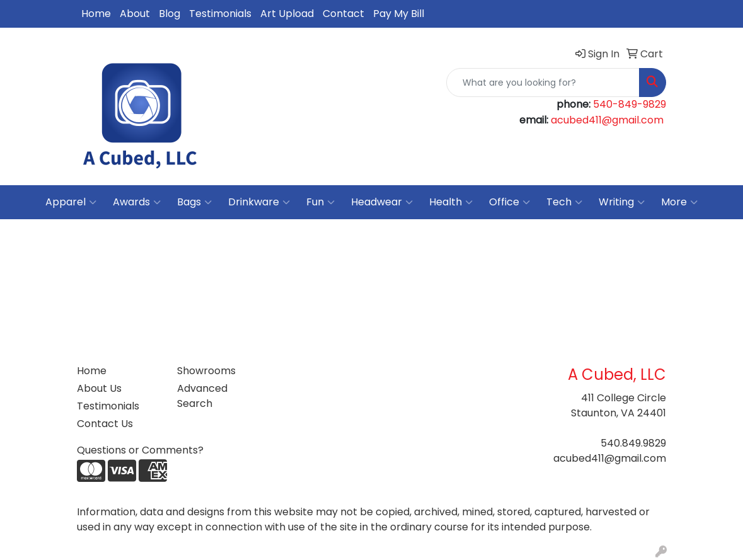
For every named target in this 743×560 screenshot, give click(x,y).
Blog (170, 14)
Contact (343, 14)
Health (451, 202)
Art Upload (287, 14)
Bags (194, 202)
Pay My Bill (399, 14)
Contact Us (105, 424)
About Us (99, 388)
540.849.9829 (633, 443)
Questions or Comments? (140, 450)
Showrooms (206, 371)
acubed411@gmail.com (607, 120)
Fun (320, 202)
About (135, 14)
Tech (564, 202)
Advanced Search (202, 396)
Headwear (382, 202)
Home (96, 14)
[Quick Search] (543, 83)
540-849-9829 (630, 104)
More (679, 202)
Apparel (71, 202)
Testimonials (220, 14)
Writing (622, 202)
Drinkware (259, 202)
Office (510, 202)
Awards (137, 202)
